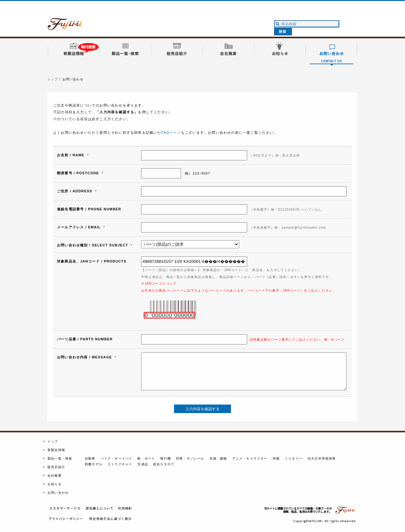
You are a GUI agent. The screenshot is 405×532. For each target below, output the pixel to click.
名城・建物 (218, 458)
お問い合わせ (58, 493)
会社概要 (55, 476)
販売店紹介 (56, 467)
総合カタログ (164, 464)
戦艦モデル (94, 464)
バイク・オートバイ (117, 458)
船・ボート (146, 458)
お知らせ (55, 484)
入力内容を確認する (202, 409)
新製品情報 (56, 450)
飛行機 (165, 458)
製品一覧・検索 (60, 458)
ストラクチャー (120, 464)
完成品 (143, 464)
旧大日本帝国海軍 (322, 458)
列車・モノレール (190, 458)
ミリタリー (294, 458)
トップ (53, 79)
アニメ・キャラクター (250, 458)
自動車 (90, 458)
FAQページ (171, 133)
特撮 (276, 458)
